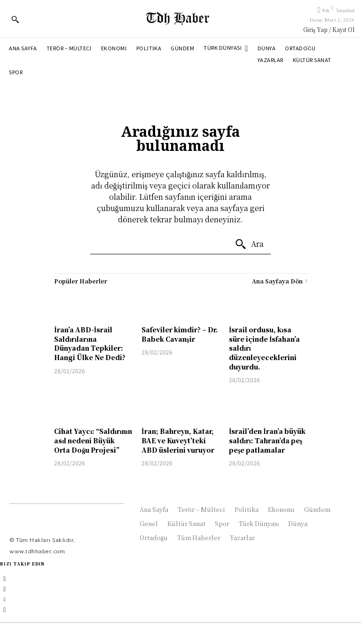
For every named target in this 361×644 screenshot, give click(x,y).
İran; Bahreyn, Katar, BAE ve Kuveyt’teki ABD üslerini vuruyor (178, 440)
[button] (15, 19)
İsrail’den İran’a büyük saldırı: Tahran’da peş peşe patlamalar (267, 440)
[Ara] (249, 244)
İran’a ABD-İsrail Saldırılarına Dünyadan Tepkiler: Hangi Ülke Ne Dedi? (90, 343)
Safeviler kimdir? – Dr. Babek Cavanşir (180, 334)
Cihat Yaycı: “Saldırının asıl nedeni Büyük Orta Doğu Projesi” (93, 440)
